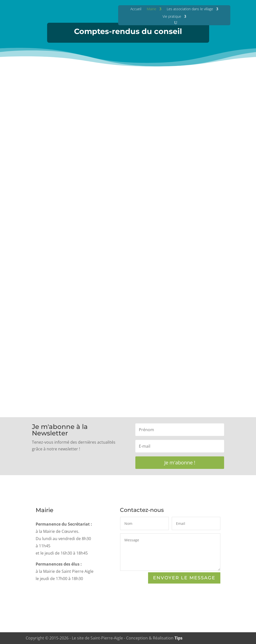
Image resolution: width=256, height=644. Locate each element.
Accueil (136, 9)
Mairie (152, 9)
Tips (178, 638)
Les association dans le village (190, 9)
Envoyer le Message (184, 578)
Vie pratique (172, 16)
